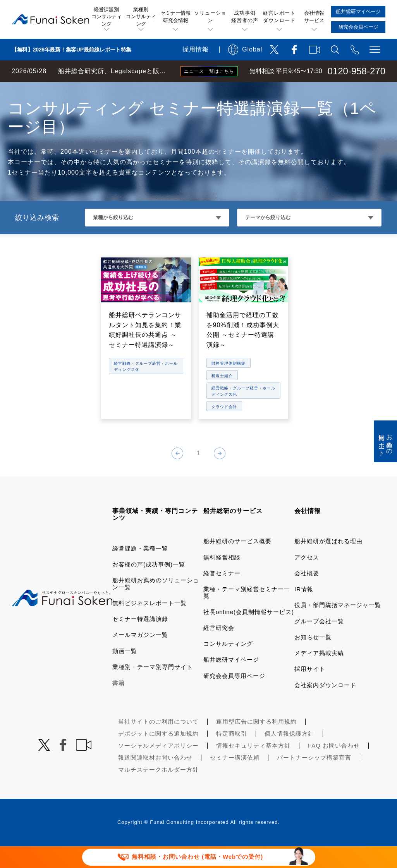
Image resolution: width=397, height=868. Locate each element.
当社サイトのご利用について (158, 743)
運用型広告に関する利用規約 (256, 743)
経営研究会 (219, 649)
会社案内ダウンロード (325, 707)
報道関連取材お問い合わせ (155, 779)
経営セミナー (222, 595)
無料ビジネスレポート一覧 (150, 625)
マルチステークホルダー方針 (158, 791)
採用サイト (310, 690)
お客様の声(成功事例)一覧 (149, 586)
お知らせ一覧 (313, 659)
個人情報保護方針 (289, 755)
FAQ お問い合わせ (334, 767)
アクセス (307, 579)
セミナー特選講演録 (140, 641)
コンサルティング (228, 665)
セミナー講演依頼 (235, 779)
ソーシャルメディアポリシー (158, 767)
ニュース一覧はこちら (209, 71)
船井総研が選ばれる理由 (328, 563)
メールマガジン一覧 (140, 656)
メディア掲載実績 (319, 675)
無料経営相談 (222, 579)
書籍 (119, 704)
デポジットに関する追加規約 (158, 755)
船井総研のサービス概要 (237, 563)
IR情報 (304, 611)
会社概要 (307, 595)
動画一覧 (125, 673)
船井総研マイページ (231, 681)
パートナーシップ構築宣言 (314, 779)
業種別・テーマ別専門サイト (153, 689)
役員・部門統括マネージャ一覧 (338, 627)
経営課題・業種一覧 (140, 570)
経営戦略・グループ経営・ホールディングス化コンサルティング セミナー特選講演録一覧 (235, 90)
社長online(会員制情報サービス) (249, 634)
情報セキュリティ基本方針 (253, 767)
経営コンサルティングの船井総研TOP (58, 90)
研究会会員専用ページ (234, 697)
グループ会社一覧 (319, 643)
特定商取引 (232, 755)
